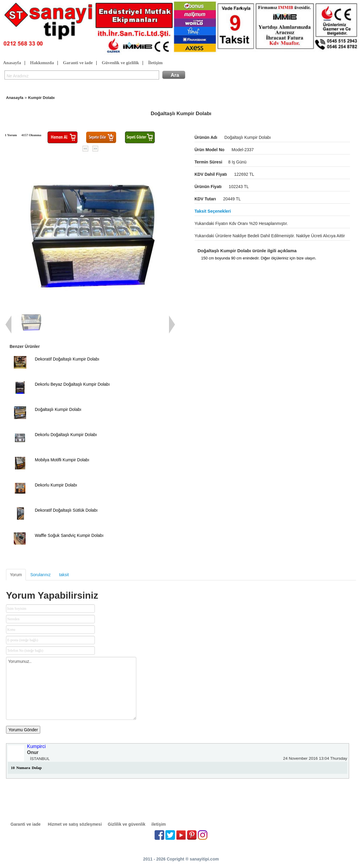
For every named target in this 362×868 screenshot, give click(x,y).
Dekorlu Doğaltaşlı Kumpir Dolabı (66, 435)
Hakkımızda (42, 63)
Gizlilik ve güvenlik (127, 824)
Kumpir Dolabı (41, 98)
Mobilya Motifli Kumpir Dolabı (62, 460)
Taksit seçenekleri (213, 211)
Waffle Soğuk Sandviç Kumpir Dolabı (69, 535)
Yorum (16, 575)
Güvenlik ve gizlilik (120, 63)
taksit (64, 575)
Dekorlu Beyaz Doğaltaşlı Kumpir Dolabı (72, 384)
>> (95, 149)
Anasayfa (12, 63)
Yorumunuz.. (71, 688)
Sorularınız (41, 575)
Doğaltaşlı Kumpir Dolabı (58, 409)
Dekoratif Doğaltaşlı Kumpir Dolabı (67, 359)
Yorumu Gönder (23, 730)
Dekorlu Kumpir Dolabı (56, 485)
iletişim (158, 824)
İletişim (155, 63)
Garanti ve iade (78, 63)
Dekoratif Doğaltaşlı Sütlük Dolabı (66, 510)
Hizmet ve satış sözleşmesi (75, 824)
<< (85, 149)
